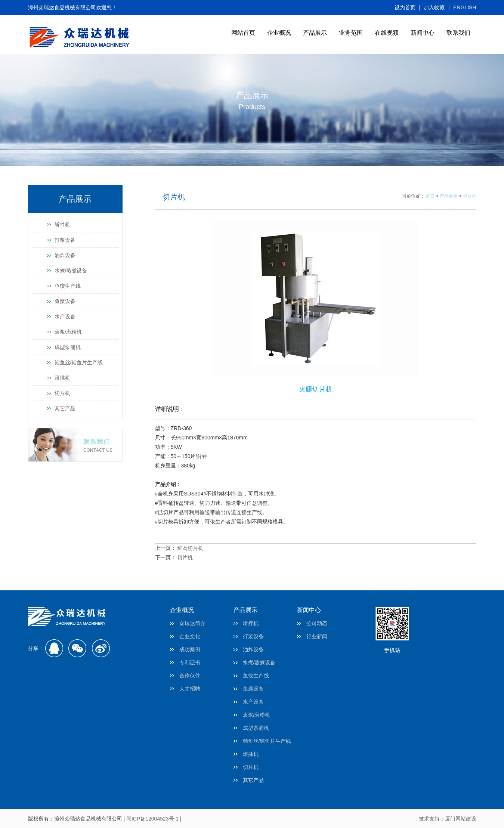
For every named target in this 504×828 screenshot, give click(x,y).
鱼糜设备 (65, 301)
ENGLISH (465, 7)
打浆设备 (65, 240)
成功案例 (190, 649)
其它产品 (65, 408)
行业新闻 (317, 636)
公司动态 (317, 623)
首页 (430, 196)
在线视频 (387, 33)
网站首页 (243, 33)
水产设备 (65, 316)
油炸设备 (65, 255)
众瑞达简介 (192, 623)
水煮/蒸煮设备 (71, 271)
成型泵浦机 (68, 347)
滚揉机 (62, 378)
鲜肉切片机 (190, 548)
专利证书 (190, 662)
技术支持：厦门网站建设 (448, 819)
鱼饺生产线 (68, 286)
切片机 (62, 393)
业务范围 (351, 33)
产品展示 (315, 33)
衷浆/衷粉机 (68, 332)
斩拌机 (62, 225)
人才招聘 (190, 689)
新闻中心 (423, 33)
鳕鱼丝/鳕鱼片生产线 (79, 362)
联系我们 (458, 33)
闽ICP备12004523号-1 (152, 819)
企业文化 (190, 636)
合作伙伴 (190, 676)
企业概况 (279, 33)
